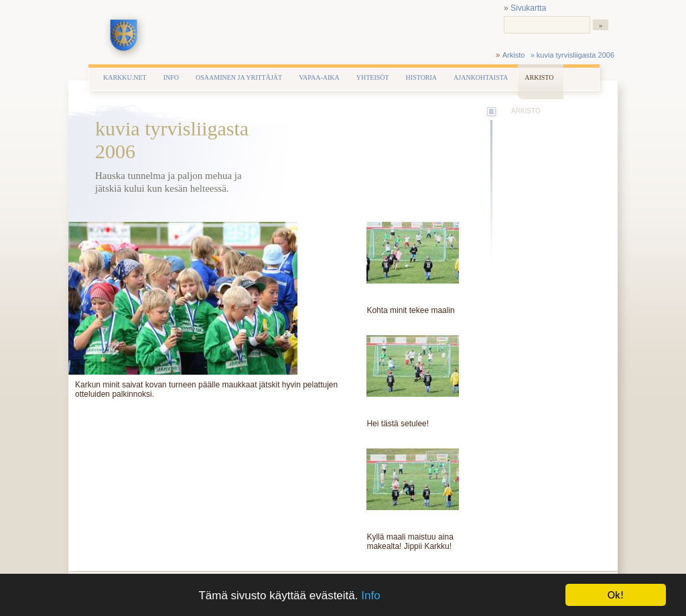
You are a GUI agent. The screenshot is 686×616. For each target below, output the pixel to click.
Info (370, 596)
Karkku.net (125, 77)
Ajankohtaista (481, 77)
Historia (421, 77)
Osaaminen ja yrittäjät (239, 77)
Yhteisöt (373, 77)
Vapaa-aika (319, 77)
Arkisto (514, 55)
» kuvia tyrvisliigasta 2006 (572, 55)
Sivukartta (528, 8)
